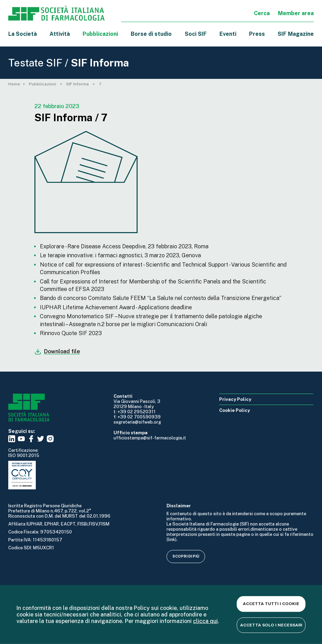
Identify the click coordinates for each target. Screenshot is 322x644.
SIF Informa (78, 84)
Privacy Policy (235, 399)
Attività (60, 34)
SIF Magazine (296, 34)
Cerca (262, 13)
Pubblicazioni (43, 84)
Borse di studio (151, 34)
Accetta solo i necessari (271, 625)
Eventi (228, 34)
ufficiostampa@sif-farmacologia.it (150, 438)
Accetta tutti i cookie (271, 604)
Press (257, 34)
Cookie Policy (234, 410)
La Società (23, 34)
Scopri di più (186, 556)
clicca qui (205, 621)
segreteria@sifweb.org (137, 422)
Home (14, 84)
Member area (296, 13)
